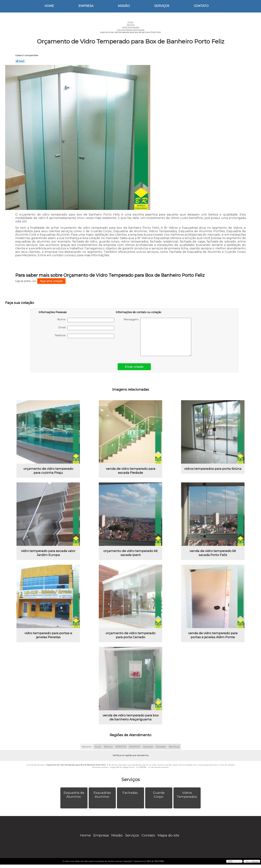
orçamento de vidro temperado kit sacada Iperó (130, 553)
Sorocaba (148, 747)
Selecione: (87, 747)
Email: (86, 328)
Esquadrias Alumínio (102, 795)
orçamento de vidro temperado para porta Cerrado (131, 635)
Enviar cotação (134, 367)
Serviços (162, 6)
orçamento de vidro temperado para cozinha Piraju (48, 471)
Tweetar (20, 61)
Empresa (86, 6)
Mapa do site (168, 835)
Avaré (98, 747)
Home (49, 6)
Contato (201, 6)
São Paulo (174, 747)
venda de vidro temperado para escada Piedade (131, 471)
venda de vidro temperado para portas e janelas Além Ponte (213, 635)
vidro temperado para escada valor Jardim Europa (48, 553)
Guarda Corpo (159, 795)
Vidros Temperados (187, 795)
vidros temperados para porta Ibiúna (213, 469)
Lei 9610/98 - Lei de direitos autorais (152, 767)
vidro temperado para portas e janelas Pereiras (48, 635)
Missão (124, 6)
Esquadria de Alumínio (74, 795)
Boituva (108, 747)
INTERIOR (121, 747)
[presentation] (62, 349)
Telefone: (84, 336)
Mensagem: (157, 337)
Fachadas (130, 793)
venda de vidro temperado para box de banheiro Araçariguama (131, 717)
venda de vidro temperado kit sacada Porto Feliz (213, 553)
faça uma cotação (51, 281)
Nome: (86, 320)
